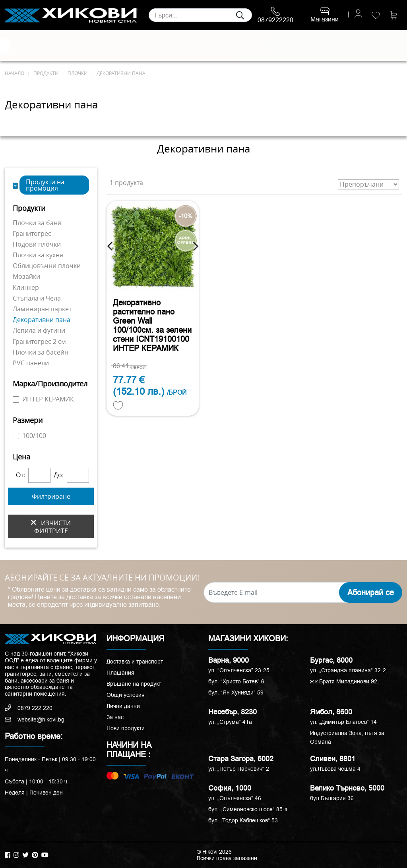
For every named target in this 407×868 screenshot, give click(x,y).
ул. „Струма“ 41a (230, 722)
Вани (239, 46)
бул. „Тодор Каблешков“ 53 (243, 820)
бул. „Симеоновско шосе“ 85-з (248, 809)
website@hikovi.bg (35, 719)
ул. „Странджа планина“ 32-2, (349, 670)
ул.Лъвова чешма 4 (335, 769)
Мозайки (26, 276)
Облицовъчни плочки (47, 266)
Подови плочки (37, 244)
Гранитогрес (32, 233)
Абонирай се (371, 592)
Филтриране (51, 496)
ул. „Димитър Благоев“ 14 (343, 722)
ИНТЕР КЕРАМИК (43, 399)
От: (20, 475)
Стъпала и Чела (37, 298)
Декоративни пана (42, 320)
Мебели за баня (148, 45)
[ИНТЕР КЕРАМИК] (16, 399)
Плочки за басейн (41, 352)
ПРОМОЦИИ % (374, 45)
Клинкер (26, 287)
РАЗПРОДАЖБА (325, 46)
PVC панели (31, 363)
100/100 (29, 436)
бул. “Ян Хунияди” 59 (236, 692)
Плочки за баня (37, 223)
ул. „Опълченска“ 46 (235, 798)
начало (15, 73)
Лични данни (123, 706)
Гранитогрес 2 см (39, 341)
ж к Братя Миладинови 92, (344, 681)
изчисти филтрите (51, 527)
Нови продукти (126, 728)
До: (59, 475)
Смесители (118, 46)
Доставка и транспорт (135, 662)
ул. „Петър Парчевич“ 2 (239, 769)
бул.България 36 (332, 798)
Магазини (325, 16)
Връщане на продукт (134, 684)
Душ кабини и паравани (191, 45)
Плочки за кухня (38, 255)
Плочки (15, 46)
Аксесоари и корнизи (263, 45)
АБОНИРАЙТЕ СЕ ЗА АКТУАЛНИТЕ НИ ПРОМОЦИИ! (102, 578)
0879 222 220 (29, 708)
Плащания (120, 673)
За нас (115, 717)
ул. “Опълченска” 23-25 (239, 670)
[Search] (200, 15)
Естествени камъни (41, 45)
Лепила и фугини (39, 330)
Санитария (88, 46)
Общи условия (126, 695)
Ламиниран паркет (42, 309)
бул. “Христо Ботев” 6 (236, 681)
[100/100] (16, 436)
